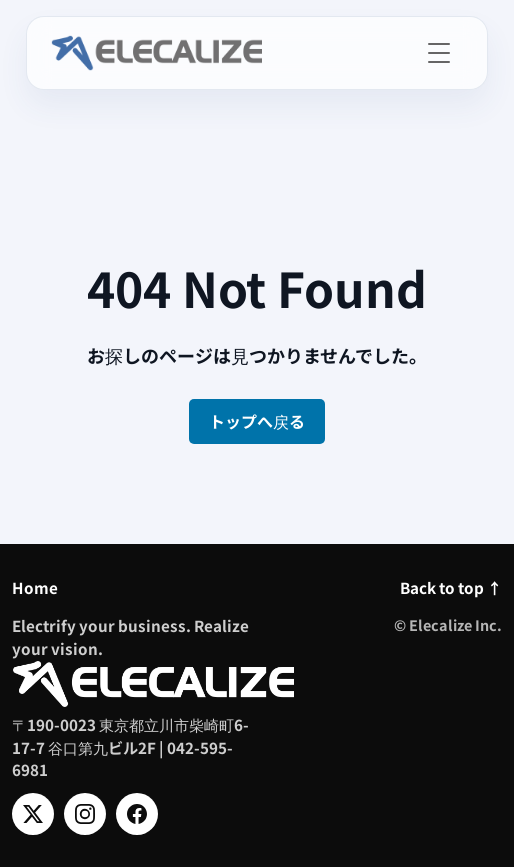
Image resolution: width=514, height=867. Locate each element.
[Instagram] (85, 814)
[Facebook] (137, 814)
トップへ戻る (257, 421)
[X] (33, 814)
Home (35, 587)
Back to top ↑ (451, 587)
